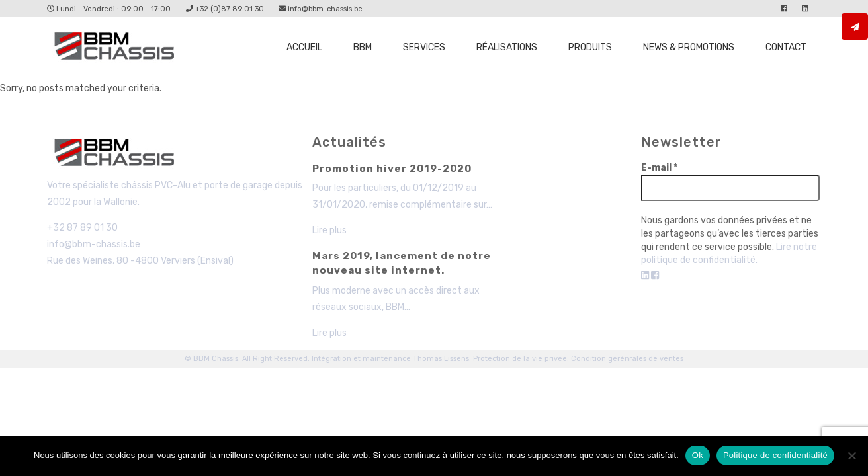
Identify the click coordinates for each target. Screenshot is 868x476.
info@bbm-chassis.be (321, 9)
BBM (363, 47)
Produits (590, 47)
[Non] (851, 456)
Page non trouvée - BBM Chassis (117, 48)
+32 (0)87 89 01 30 (225, 9)
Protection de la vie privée (520, 359)
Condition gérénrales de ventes (627, 359)
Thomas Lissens (441, 359)
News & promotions (689, 47)
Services (424, 47)
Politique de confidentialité (775, 455)
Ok (698, 455)
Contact (786, 47)
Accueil (304, 47)
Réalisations (507, 47)
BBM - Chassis (117, 155)
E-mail (659, 168)
